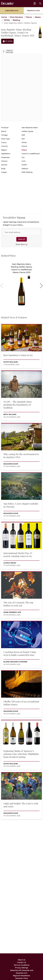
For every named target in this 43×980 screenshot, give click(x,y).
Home (4, 17)
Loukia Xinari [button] (10, 563)
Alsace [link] (38, 17)
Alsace (24, 150)
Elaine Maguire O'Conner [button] (15, 662)
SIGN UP (22, 239)
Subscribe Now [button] (12, 11)
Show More (21, 244)
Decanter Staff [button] (11, 464)
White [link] (7, 20)
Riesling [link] (16, 20)
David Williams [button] (11, 362)
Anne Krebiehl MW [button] (12, 612)
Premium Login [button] (33, 11)
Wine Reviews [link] (16, 17)
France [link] (29, 17)
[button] (8, 52)
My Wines (7, 41)
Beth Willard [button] (10, 414)
